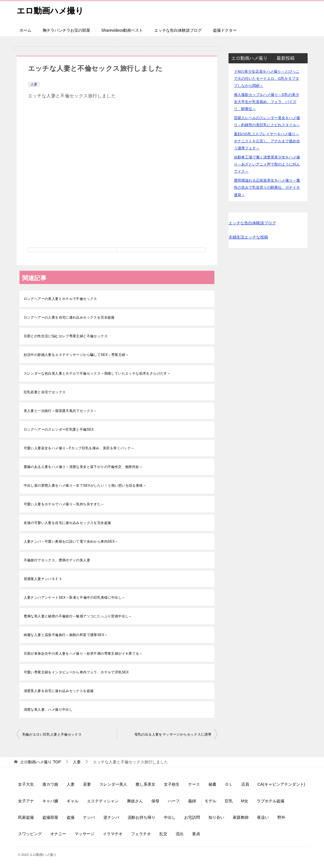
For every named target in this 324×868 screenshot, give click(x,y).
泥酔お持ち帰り (142, 817)
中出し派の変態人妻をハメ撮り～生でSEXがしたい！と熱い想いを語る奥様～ (85, 485)
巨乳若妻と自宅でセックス (45, 392)
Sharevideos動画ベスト (122, 30)
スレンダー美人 (113, 784)
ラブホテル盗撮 (271, 801)
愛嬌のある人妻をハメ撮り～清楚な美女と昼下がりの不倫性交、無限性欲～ (83, 467)
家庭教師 (241, 817)
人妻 (34, 84)
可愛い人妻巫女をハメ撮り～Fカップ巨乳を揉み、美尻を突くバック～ (79, 448)
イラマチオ (113, 834)
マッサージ (84, 834)
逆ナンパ (111, 817)
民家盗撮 (26, 817)
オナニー (58, 834)
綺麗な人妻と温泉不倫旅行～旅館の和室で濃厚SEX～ (66, 635)
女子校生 (172, 784)
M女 (245, 801)
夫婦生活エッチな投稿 (248, 237)
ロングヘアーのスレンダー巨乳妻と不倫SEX (59, 429)
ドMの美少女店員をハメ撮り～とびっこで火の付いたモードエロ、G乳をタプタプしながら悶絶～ (267, 79)
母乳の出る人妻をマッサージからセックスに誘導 (173, 734)
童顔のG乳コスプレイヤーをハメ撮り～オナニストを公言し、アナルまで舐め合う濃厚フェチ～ (267, 141)
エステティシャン (103, 801)
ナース (194, 784)
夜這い (263, 817)
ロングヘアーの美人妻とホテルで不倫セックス (60, 299)
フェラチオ (141, 834)
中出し (170, 817)
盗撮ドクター (225, 30)
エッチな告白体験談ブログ (178, 30)
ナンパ (89, 817)
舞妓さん (135, 801)
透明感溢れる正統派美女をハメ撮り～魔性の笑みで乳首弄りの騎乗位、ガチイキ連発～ (267, 187)
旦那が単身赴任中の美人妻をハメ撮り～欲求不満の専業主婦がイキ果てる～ (83, 654)
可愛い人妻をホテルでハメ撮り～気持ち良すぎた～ (64, 504)
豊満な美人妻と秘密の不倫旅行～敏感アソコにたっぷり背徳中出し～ (78, 616)
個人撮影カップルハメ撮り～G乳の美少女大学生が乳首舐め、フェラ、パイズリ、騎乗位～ (267, 102)
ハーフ (174, 801)
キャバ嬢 (50, 801)
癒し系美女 (145, 784)
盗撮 (71, 817)
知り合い (216, 817)
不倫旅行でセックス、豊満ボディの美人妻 (57, 560)
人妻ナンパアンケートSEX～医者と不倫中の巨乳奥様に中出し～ (75, 598)
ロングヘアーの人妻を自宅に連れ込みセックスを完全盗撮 (69, 317)
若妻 (87, 784)
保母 (155, 801)
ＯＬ (229, 784)
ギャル (73, 801)
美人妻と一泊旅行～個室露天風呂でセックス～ (60, 411)
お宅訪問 (192, 817)
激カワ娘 (50, 784)
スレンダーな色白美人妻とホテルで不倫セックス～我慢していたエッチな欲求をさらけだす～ (97, 373)
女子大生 (26, 784)
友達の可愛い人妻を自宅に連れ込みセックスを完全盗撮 (68, 523)
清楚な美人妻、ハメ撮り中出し (48, 710)
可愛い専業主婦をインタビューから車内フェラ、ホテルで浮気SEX (76, 672)
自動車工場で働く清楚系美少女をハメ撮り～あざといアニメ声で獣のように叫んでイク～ (267, 164)
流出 (180, 834)
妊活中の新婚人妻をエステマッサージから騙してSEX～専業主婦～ (76, 355)
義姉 (192, 801)
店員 (245, 784)
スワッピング (30, 834)
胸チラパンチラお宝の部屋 (66, 30)
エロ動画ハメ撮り (51, 10)
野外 (281, 817)
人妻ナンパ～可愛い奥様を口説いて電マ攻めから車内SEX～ (71, 542)
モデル (210, 801)
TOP (40, 762)
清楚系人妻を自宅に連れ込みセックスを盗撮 (59, 691)
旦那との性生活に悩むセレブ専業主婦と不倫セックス (66, 336)
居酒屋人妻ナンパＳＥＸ (43, 579)
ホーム (25, 30)
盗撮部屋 (50, 817)
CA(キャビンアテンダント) (281, 784)
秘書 (212, 784)
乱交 (163, 834)
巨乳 (229, 801)
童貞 (196, 834)
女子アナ (26, 801)
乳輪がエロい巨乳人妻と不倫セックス (52, 734)
